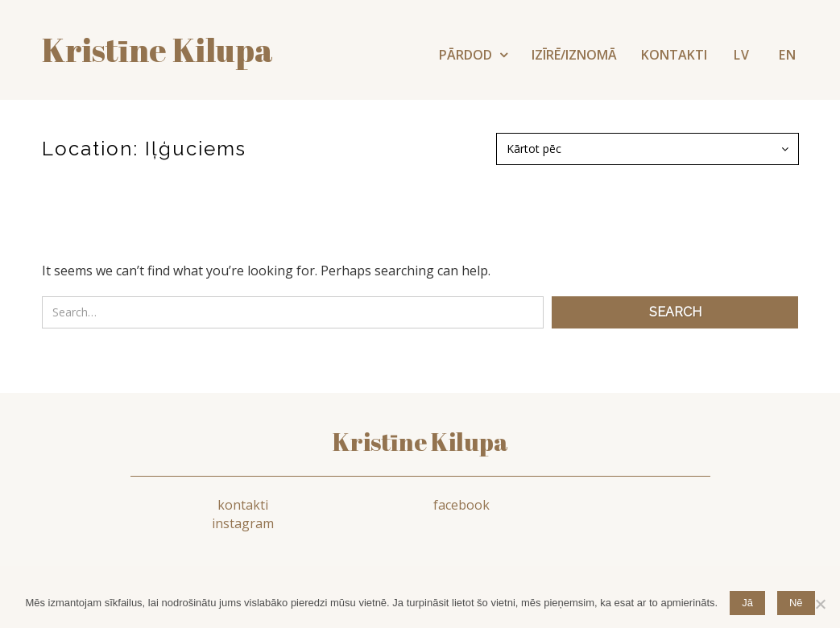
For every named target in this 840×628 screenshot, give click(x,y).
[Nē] (820, 604)
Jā (747, 603)
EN (788, 55)
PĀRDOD (467, 55)
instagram (625, 506)
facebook (428, 506)
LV (742, 55)
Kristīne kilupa (157, 50)
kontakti (233, 506)
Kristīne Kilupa (420, 442)
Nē (796, 603)
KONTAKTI (674, 55)
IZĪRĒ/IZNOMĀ (574, 55)
